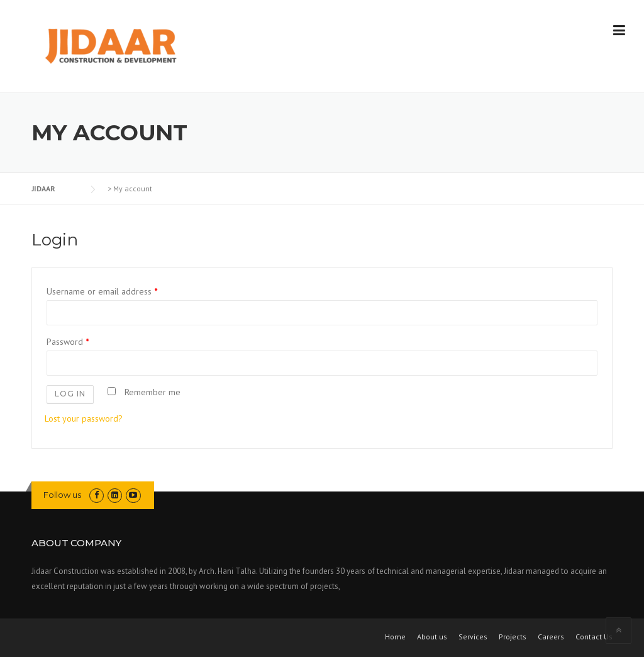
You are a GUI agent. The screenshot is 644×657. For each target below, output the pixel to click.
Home (395, 637)
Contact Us (594, 637)
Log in (70, 394)
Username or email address (102, 291)
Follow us (62, 495)
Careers (551, 637)
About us (432, 637)
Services (473, 637)
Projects (513, 637)
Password (68, 342)
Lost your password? (84, 418)
